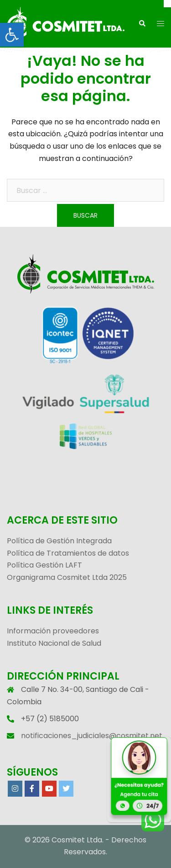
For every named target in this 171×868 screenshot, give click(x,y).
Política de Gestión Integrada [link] (59, 541)
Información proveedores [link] (53, 631)
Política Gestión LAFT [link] (44, 565)
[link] (12, 35)
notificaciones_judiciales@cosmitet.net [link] (92, 736)
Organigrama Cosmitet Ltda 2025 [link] (67, 577)
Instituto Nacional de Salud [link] (54, 643)
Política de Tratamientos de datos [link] (68, 553)
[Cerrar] (167, 4)
